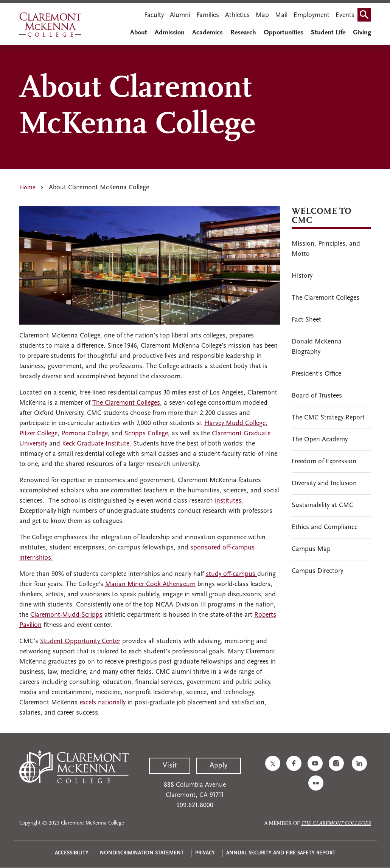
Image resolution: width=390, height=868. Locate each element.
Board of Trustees (317, 396)
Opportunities (284, 33)
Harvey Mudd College (235, 423)
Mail (281, 15)
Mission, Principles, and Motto (326, 249)
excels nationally (103, 703)
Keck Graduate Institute (96, 444)
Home (27, 188)
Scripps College (146, 434)
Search (366, 12)
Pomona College (85, 434)
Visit (170, 766)
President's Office (316, 374)
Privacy (205, 853)
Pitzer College (38, 434)
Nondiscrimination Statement (142, 853)
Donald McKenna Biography (317, 347)
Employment (312, 15)
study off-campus (232, 574)
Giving (362, 33)
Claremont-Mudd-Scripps (66, 615)
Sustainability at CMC (322, 505)
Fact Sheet (306, 320)
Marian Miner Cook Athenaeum (150, 584)
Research (243, 33)
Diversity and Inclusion (324, 484)
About (139, 33)
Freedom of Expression (324, 462)
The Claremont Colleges (126, 403)
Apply (218, 766)
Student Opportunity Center (80, 641)
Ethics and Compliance (325, 527)
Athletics (237, 15)
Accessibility (72, 853)
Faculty (154, 15)
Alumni (180, 15)
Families (208, 15)
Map (262, 15)
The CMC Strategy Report (328, 418)
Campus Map (311, 549)
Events (345, 15)
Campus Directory (317, 571)
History (302, 276)
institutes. (229, 501)
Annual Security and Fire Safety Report (281, 853)
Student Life (328, 33)
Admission (170, 33)
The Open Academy (320, 440)
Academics (207, 33)
